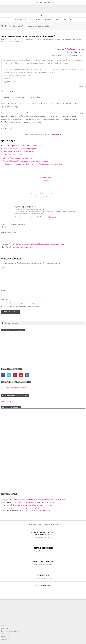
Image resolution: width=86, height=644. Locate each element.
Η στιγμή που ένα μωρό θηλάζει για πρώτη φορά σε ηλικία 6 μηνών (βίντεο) (39, 500)
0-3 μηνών (64, 39)
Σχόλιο (3, 267)
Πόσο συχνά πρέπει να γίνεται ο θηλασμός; (20, 149)
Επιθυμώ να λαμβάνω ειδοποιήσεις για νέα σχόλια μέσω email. (22, 303)
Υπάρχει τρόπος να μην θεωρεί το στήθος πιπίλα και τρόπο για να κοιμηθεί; (32, 164)
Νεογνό (71, 39)
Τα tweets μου (6, 401)
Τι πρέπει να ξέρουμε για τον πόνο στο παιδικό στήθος (35, 502)
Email (3, 295)
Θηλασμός (41, 39)
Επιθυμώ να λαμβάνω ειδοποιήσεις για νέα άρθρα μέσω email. (22, 307)
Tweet (4, 227)
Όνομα (3, 290)
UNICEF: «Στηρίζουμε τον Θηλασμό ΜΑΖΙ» (36, 511)
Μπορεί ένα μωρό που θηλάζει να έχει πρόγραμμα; (22, 145)
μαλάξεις (79, 113)
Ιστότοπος (4, 299)
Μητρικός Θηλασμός (45, 177)
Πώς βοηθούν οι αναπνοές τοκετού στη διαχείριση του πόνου (31, 505)
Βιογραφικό (52, 217)
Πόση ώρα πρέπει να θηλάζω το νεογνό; (18, 152)
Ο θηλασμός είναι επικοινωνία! (22, 247)
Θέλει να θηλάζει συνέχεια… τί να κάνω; (18, 158)
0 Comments (18, 41)
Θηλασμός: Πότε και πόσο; (13, 155)
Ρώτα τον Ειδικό (55, 134)
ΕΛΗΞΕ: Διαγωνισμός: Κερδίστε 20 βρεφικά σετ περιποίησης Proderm (39, 244)
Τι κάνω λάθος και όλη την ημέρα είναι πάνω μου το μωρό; (25, 161)
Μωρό (47, 39)
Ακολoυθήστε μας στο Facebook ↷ (16, 382)
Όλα (51, 39)
